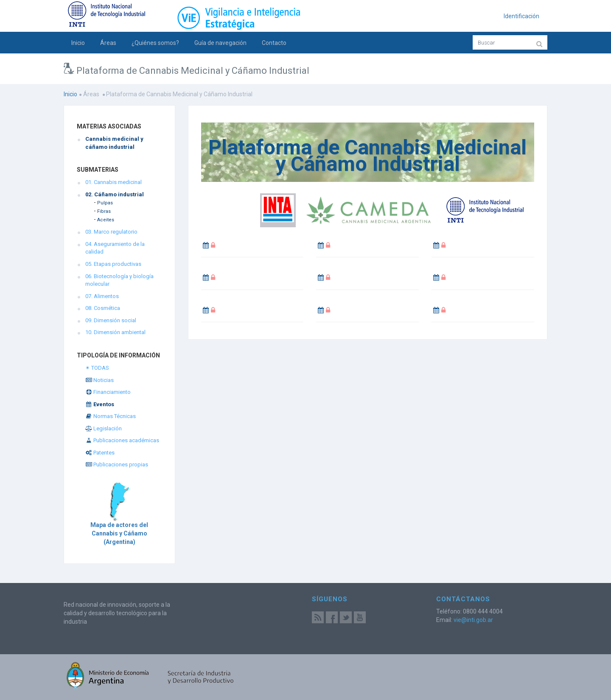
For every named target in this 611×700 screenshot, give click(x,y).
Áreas (108, 43)
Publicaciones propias (117, 464)
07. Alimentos (102, 296)
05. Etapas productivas (113, 264)
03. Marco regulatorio (111, 232)
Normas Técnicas (111, 416)
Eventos (100, 404)
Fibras (104, 211)
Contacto (274, 43)
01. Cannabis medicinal (114, 182)
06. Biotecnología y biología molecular (119, 280)
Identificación (521, 16)
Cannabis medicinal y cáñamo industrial (114, 143)
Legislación (104, 428)
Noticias (99, 380)
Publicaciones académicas (122, 440)
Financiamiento (108, 392)
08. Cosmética (103, 308)
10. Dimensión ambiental (115, 332)
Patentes (100, 453)
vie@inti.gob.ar (473, 620)
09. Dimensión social (111, 320)
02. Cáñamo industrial (115, 194)
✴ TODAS (97, 368)
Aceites (106, 220)
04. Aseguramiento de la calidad (115, 248)
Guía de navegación (220, 43)
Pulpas (105, 203)
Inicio (78, 43)
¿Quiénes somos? (155, 43)
